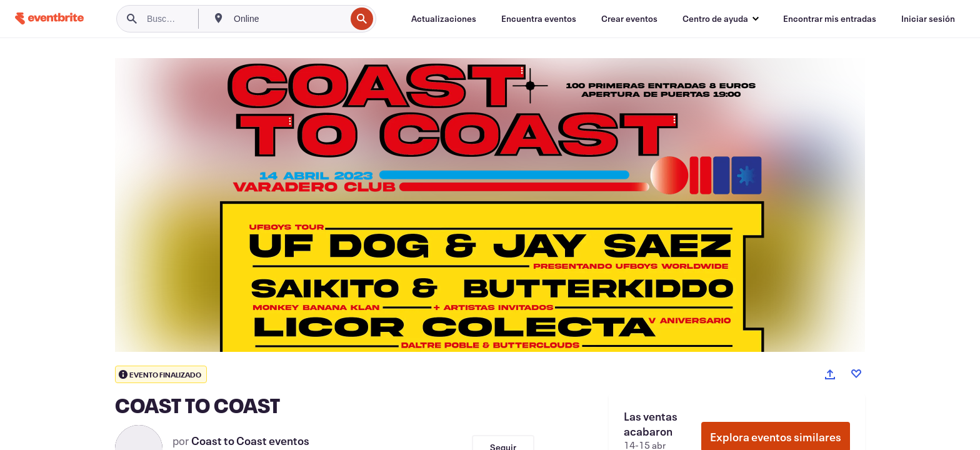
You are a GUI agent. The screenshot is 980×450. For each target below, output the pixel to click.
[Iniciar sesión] (928, 19)
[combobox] (288, 19)
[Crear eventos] (629, 19)
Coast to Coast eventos (250, 441)
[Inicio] (49, 18)
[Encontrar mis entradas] (830, 19)
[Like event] (856, 374)
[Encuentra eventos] (539, 19)
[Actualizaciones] (444, 19)
